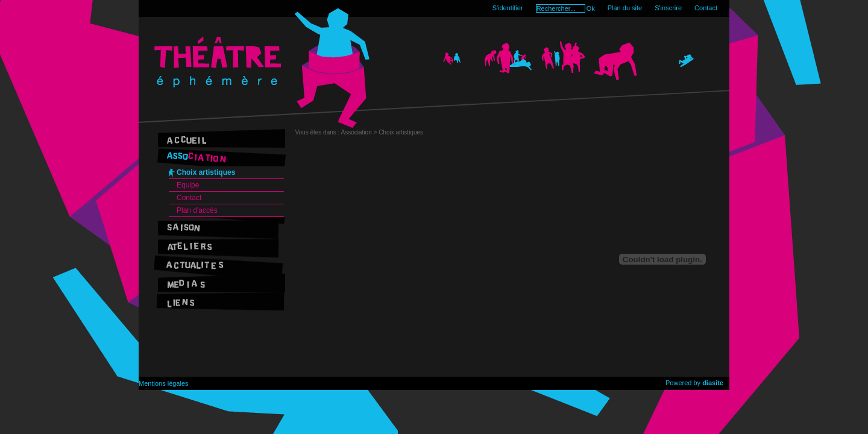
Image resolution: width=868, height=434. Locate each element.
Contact (706, 8)
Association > (360, 132)
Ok (591, 8)
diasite (713, 383)
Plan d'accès (197, 210)
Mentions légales (164, 383)
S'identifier (508, 8)
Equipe (188, 185)
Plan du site (625, 8)
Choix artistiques (206, 172)
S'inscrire (668, 8)
